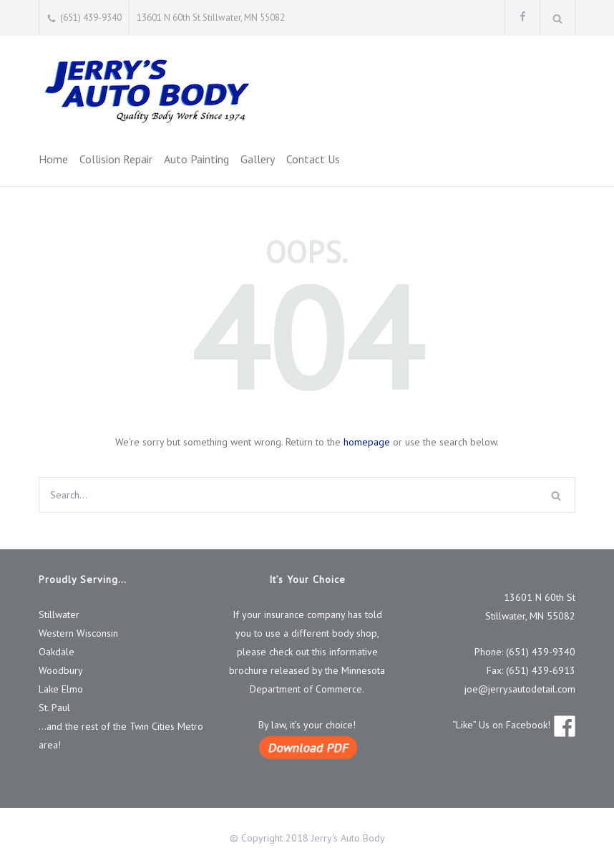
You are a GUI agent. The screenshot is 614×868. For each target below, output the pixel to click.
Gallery (258, 159)
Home (53, 159)
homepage (367, 442)
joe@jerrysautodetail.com (520, 689)
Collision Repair (116, 159)
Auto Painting (196, 159)
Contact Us (313, 159)
